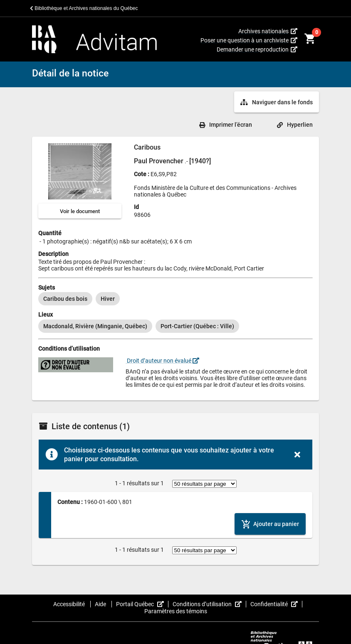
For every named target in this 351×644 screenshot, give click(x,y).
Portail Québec (142, 604)
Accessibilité (70, 604)
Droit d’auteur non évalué (162, 361)
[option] (65, 299)
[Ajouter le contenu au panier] (270, 524)
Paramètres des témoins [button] (176, 611)
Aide (101, 604)
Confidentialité (276, 604)
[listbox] (175, 299)
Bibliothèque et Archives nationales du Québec (84, 8)
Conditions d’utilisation (209, 604)
